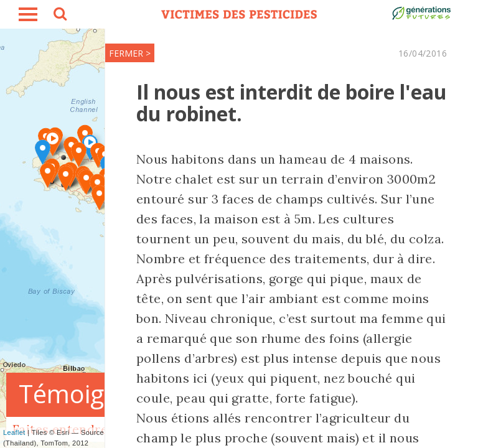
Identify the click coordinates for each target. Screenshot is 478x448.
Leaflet (14, 432)
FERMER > (130, 53)
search (59, 16)
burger (28, 14)
